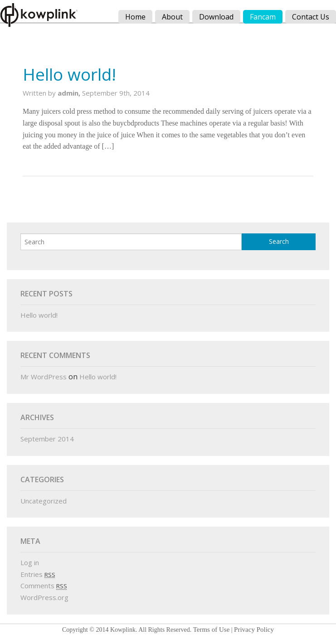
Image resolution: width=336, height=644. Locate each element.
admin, (70, 93)
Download (216, 17)
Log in (30, 562)
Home (135, 17)
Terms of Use (212, 629)
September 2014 (47, 439)
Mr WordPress (44, 377)
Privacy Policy (254, 629)
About (172, 17)
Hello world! (69, 74)
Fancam (263, 17)
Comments (44, 586)
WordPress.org (44, 597)
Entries (38, 574)
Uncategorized (44, 501)
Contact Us (311, 17)
